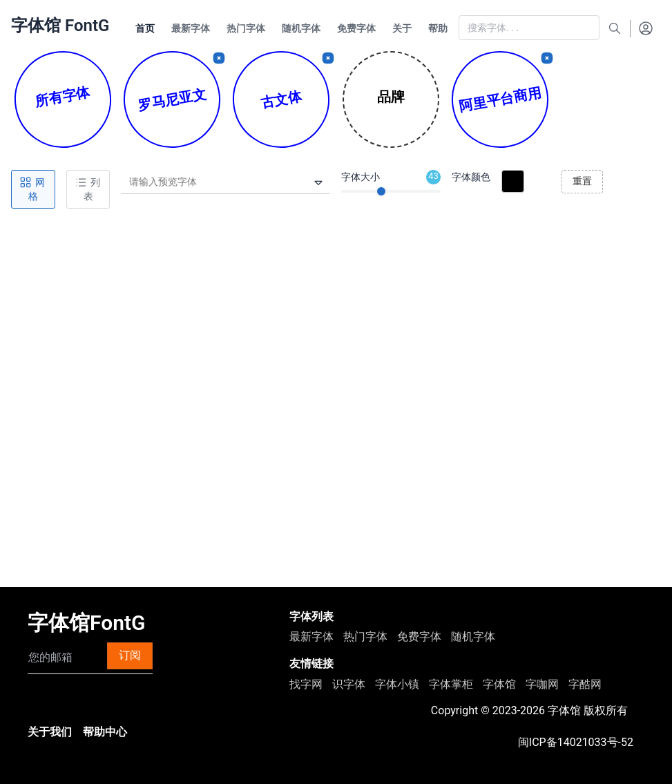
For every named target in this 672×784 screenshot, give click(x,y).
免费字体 (419, 637)
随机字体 (473, 637)
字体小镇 (397, 684)
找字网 (306, 684)
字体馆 (499, 684)
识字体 (349, 684)
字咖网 (542, 684)
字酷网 (585, 684)
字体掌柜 (451, 684)
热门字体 (365, 637)
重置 (582, 181)
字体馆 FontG (60, 26)
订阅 (130, 655)
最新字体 (311, 637)
